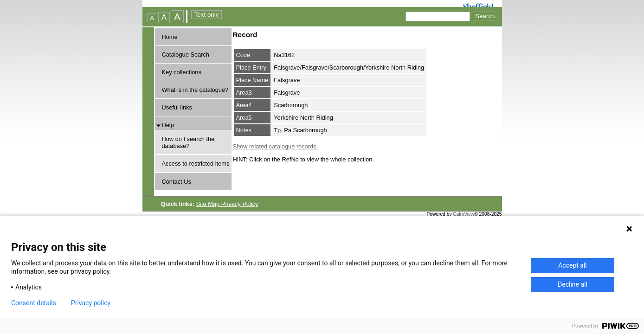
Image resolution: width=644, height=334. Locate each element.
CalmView (464, 214)
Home (170, 37)
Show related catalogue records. (276, 146)
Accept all (573, 265)
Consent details (34, 303)
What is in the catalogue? (195, 90)
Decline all (573, 284)
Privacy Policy (240, 204)
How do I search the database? (188, 142)
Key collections (182, 72)
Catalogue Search (186, 55)
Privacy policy (91, 303)
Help (168, 125)
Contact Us (177, 182)
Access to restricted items (196, 164)
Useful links (177, 107)
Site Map (209, 204)
